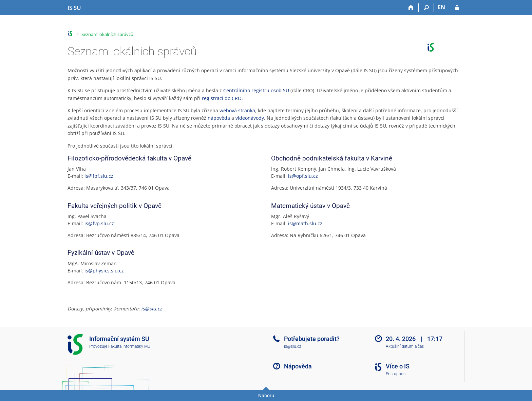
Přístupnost (396, 374)
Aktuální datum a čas (405, 346)
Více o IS (398, 366)
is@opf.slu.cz (303, 176)
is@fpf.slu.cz (99, 176)
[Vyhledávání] (426, 8)
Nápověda (298, 366)
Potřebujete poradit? (312, 339)
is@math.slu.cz (305, 223)
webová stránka (237, 110)
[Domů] (411, 8)
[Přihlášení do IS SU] (457, 8)
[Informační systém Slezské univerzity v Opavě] (74, 8)
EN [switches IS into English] (441, 7)
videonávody (250, 118)
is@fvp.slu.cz (99, 223)
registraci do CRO (222, 98)
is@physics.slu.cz (104, 271)
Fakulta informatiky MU (129, 346)
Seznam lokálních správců (107, 34)
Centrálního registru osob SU (256, 90)
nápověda (219, 118)
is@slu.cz (152, 309)
